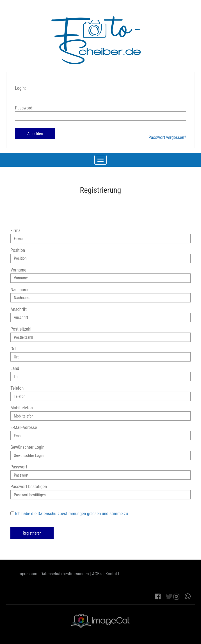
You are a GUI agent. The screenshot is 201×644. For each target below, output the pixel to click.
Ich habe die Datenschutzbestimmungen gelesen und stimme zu (72, 514)
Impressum (27, 574)
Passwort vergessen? (167, 137)
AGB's (97, 574)
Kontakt (112, 574)
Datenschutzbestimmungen (65, 574)
